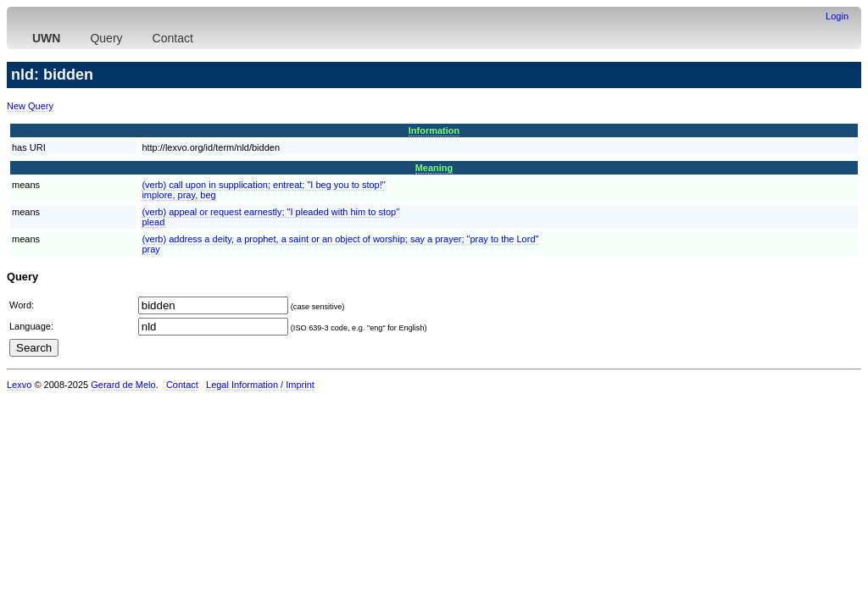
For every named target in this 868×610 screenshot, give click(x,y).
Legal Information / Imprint (260, 385)
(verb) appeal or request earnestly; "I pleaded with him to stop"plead (270, 217)
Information (434, 130)
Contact (173, 38)
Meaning (434, 168)
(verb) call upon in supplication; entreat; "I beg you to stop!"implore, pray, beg (263, 190)
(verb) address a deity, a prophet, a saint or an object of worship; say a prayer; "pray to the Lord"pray (340, 244)
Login (837, 16)
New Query (30, 106)
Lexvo (19, 385)
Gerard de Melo (123, 385)
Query (106, 38)
